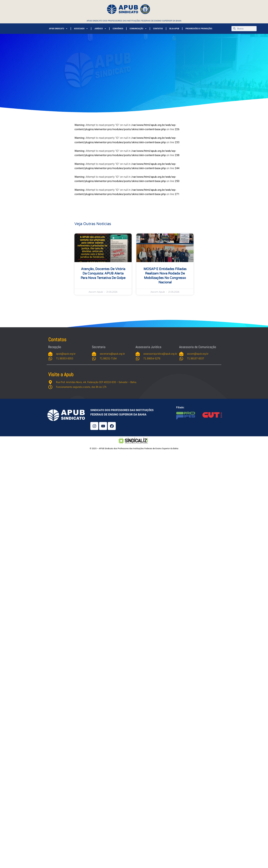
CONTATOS (158, 29)
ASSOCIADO (81, 29)
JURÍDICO (100, 29)
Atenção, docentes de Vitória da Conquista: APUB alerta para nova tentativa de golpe (103, 274)
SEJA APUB (174, 29)
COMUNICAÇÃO (138, 29)
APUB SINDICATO (58, 29)
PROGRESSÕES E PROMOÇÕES (199, 29)
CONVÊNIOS (118, 29)
